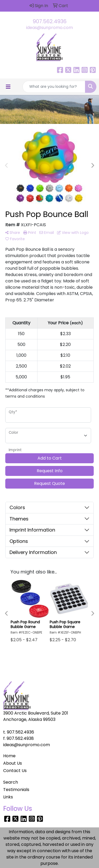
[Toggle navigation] (8, 87)
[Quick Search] (54, 87)
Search (11, 782)
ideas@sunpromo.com (49, 28)
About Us (13, 763)
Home (9, 756)
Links (8, 797)
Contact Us (15, 771)
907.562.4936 (50, 21)
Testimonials (16, 790)
